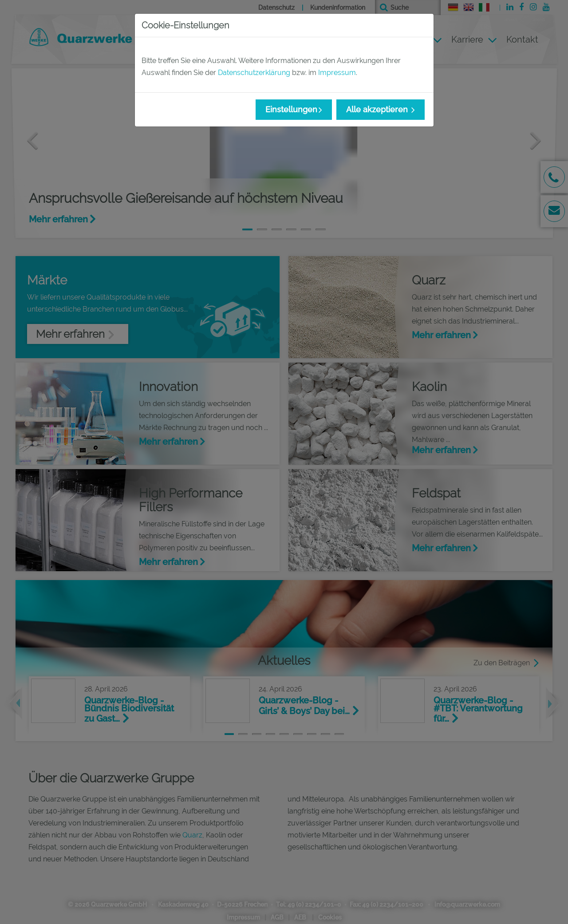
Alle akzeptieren (378, 109)
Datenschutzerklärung (254, 73)
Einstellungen (291, 109)
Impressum (337, 73)
